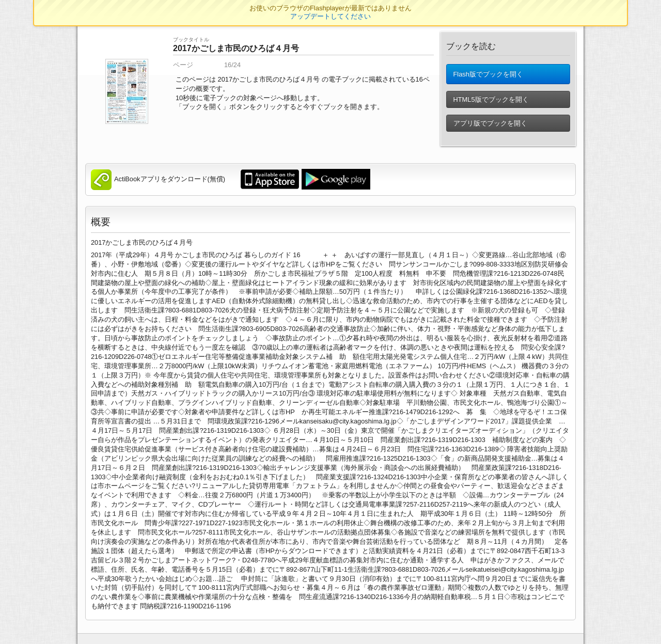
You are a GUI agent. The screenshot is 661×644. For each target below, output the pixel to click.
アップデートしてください (330, 16)
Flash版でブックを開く (488, 76)
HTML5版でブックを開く (491, 103)
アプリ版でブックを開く (490, 126)
